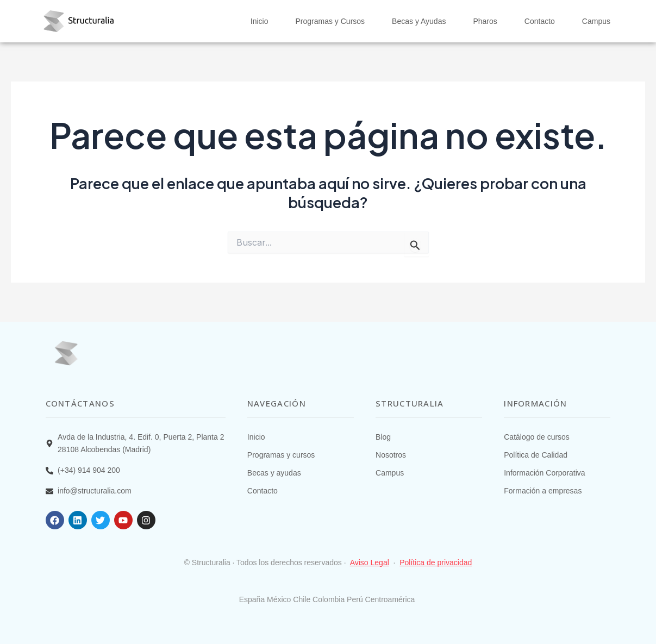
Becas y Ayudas (419, 21)
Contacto (540, 21)
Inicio (260, 21)
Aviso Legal (370, 562)
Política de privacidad (436, 562)
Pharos (485, 21)
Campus (596, 21)
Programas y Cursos (330, 21)
